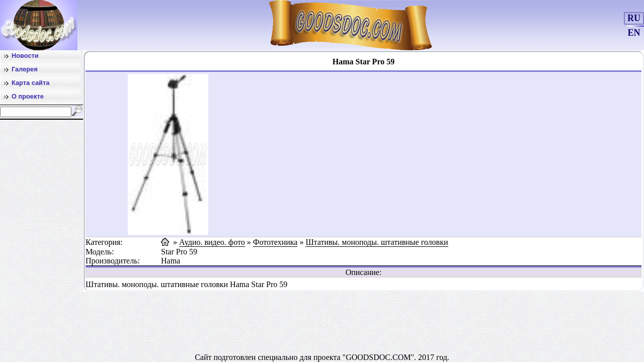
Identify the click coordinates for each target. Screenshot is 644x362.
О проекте (28, 96)
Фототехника (275, 242)
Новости (25, 56)
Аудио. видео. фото (212, 242)
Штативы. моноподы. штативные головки (377, 242)
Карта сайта (30, 83)
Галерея (25, 69)
